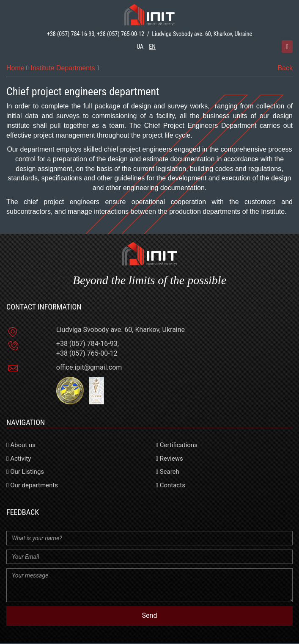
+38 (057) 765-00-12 (121, 34)
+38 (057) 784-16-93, (71, 34)
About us (21, 445)
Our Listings (25, 472)
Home (15, 68)
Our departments (32, 485)
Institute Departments (63, 68)
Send (150, 615)
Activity (19, 459)
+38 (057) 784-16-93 (87, 344)
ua (140, 47)
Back (285, 68)
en (152, 47)
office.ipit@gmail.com (89, 367)
